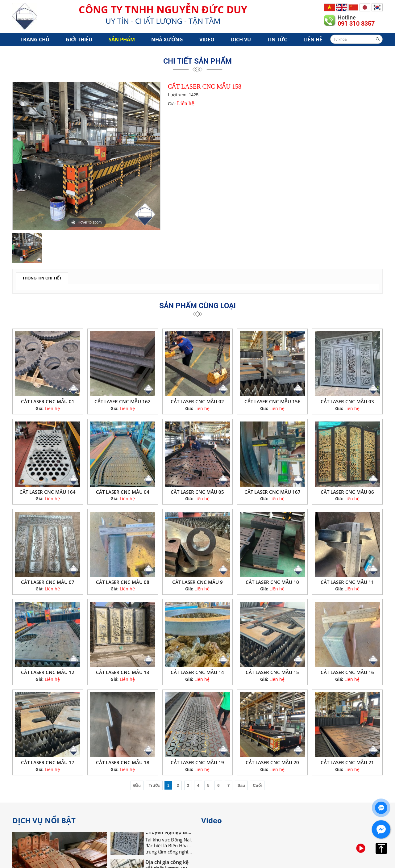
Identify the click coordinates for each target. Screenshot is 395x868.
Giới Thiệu (79, 40)
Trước (154, 785)
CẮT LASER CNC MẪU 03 (347, 401)
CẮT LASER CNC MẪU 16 (347, 672)
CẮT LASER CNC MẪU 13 (123, 672)
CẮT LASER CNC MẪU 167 (272, 492)
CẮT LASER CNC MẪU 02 (197, 401)
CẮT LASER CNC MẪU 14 (197, 672)
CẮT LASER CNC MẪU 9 (197, 582)
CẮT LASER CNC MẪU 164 (48, 492)
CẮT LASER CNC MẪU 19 (197, 762)
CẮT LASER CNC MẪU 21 (347, 762)
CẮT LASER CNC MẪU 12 (48, 672)
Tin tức (277, 40)
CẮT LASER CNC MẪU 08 (123, 582)
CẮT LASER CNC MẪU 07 (48, 582)
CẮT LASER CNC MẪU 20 (272, 762)
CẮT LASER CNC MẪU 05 (197, 492)
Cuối (257, 785)
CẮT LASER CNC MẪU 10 (272, 582)
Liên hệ (313, 40)
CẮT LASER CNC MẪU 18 (123, 762)
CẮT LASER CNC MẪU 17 (48, 762)
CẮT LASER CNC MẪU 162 (123, 401)
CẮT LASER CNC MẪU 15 (272, 672)
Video (207, 40)
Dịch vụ (241, 40)
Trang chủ (35, 40)
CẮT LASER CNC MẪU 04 (123, 492)
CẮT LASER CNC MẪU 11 (347, 582)
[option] (86, 156)
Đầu (137, 785)
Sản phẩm (122, 40)
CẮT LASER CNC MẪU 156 (272, 401)
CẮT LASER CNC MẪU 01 (48, 401)
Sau (241, 785)
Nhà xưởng (167, 40)
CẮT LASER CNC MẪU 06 (347, 492)
